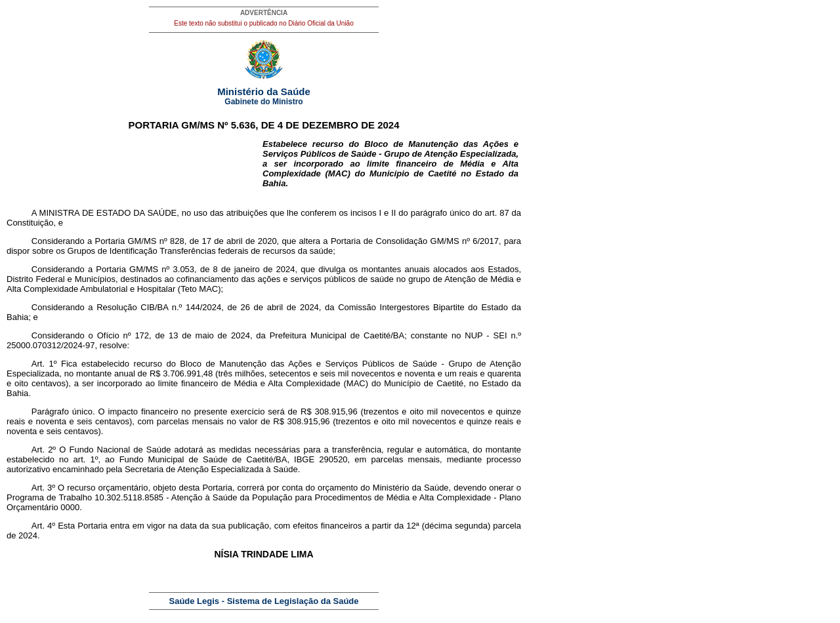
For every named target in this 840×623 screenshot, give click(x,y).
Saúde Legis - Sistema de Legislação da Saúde (264, 601)
